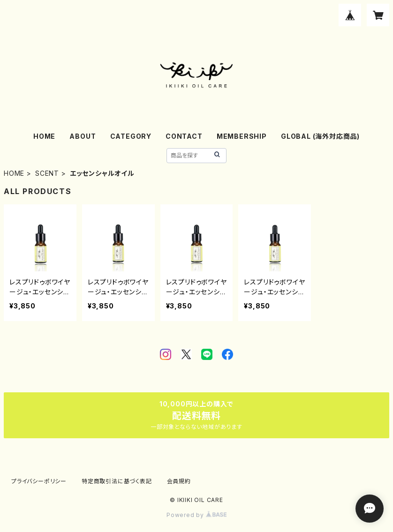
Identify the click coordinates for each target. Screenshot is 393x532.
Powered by (196, 515)
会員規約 (179, 481)
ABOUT (83, 136)
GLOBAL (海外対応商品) (320, 136)
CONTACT (184, 136)
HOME (44, 136)
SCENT (47, 173)
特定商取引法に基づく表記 (117, 481)
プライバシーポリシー (39, 481)
